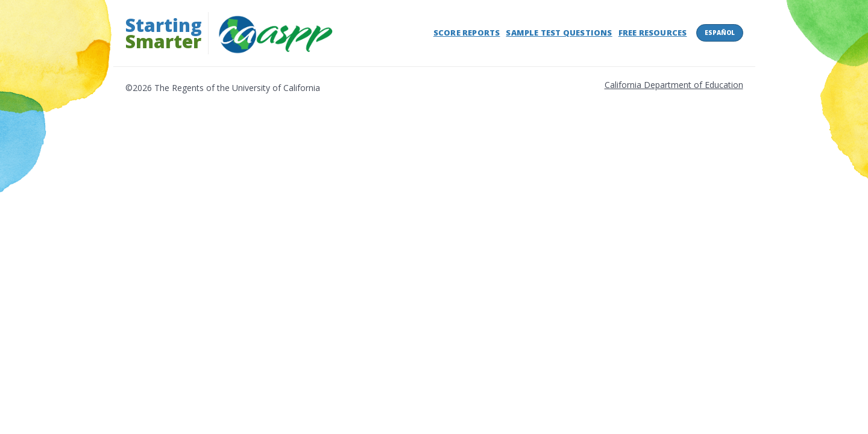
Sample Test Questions (559, 33)
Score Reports (467, 33)
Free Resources (653, 33)
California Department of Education (674, 85)
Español (720, 33)
